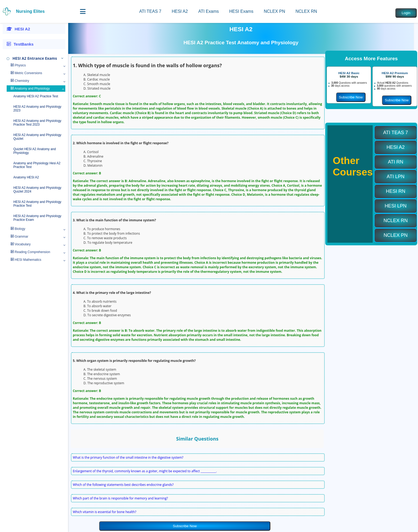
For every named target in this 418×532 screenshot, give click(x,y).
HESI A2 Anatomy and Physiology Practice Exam (37, 218)
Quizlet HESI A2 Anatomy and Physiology (35, 151)
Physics (18, 65)
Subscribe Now (185, 526)
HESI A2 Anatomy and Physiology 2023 (37, 109)
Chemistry (20, 81)
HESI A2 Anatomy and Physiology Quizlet (37, 137)
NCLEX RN (306, 11)
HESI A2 (180, 11)
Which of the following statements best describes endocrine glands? (123, 485)
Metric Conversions (26, 73)
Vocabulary (21, 244)
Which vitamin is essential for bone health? (104, 512)
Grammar (19, 237)
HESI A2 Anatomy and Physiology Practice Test (37, 204)
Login (406, 13)
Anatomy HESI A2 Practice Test (36, 96)
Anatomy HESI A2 (26, 177)
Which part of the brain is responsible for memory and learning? (120, 498)
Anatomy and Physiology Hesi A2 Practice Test (37, 165)
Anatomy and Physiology (30, 89)
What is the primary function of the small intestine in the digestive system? (128, 457)
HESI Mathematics (26, 260)
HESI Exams (241, 11)
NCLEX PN (274, 11)
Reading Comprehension (30, 252)
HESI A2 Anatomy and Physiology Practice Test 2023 (37, 123)
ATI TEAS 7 (150, 11)
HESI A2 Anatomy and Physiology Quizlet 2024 (37, 190)
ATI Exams (209, 11)
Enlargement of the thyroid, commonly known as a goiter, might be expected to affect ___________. (145, 471)
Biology (18, 229)
